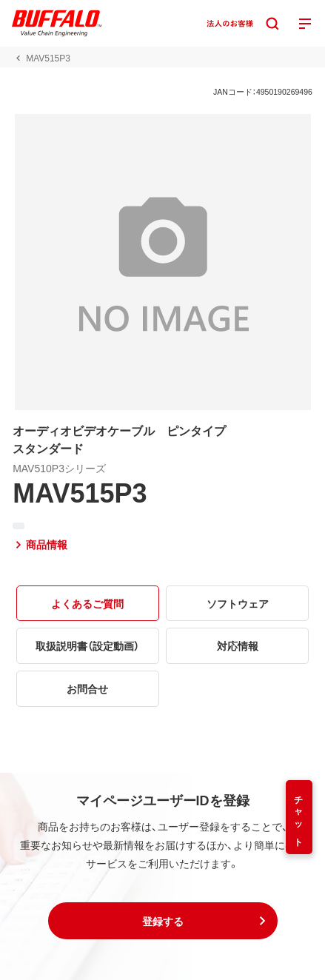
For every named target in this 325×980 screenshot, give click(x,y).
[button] (163, 921)
